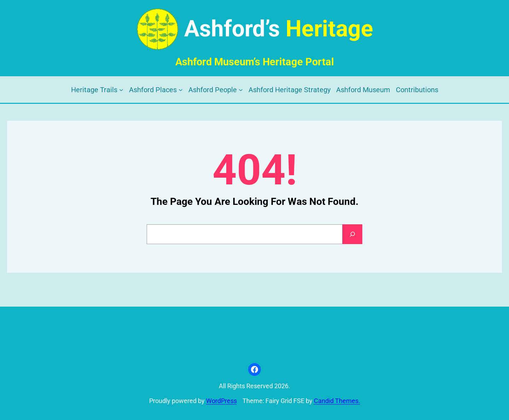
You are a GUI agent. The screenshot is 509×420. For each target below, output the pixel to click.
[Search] (352, 234)
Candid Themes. (337, 401)
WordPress (221, 401)
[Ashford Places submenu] (181, 90)
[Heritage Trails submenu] (121, 90)
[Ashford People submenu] (241, 90)
